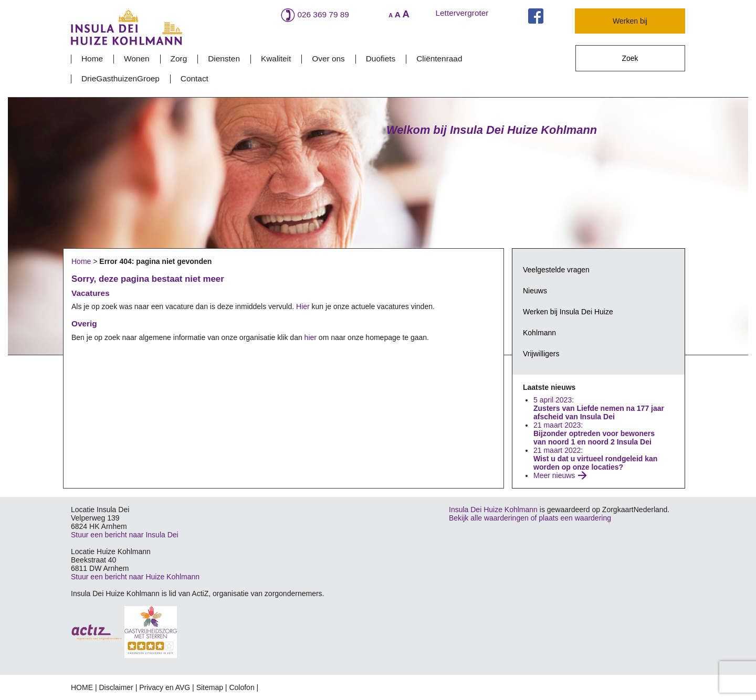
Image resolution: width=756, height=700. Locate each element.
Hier (303, 306)
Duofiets (381, 59)
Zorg (179, 59)
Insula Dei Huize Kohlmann (493, 510)
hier (311, 337)
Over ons (328, 59)
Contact (195, 78)
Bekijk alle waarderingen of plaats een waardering (530, 518)
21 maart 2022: (595, 459)
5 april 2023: (599, 408)
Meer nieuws (554, 475)
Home (92, 59)
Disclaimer (116, 687)
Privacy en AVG (165, 687)
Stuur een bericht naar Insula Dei (125, 535)
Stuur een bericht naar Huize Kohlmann (135, 577)
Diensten (224, 59)
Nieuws (535, 291)
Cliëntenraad (439, 59)
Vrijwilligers (541, 354)
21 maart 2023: (594, 433)
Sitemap (210, 687)
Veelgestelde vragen (556, 270)
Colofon (241, 687)
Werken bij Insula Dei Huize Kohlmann (568, 322)
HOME (82, 687)
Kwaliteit (276, 59)
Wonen (137, 59)
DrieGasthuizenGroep (120, 78)
